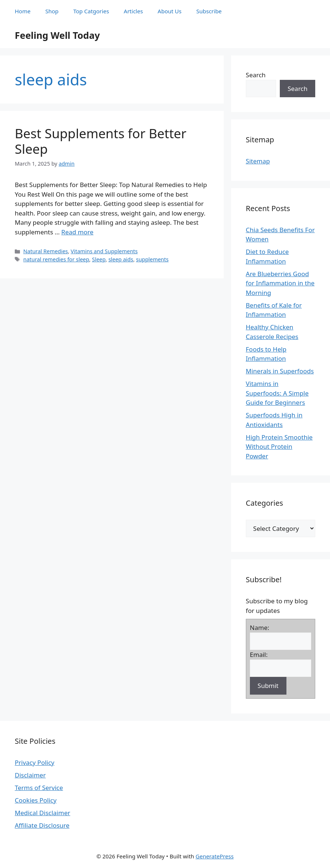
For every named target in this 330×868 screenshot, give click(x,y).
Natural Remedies (46, 251)
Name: (260, 628)
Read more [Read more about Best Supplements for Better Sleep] (77, 232)
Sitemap (258, 161)
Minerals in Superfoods (280, 371)
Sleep (99, 259)
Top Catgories (91, 11)
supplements (152, 259)
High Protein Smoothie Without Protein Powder (279, 447)
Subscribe (209, 11)
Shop (52, 11)
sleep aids (121, 259)
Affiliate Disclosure (42, 825)
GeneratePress (215, 856)
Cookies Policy (36, 800)
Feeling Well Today (57, 35)
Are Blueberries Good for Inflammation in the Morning (280, 283)
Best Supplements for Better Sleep (101, 141)
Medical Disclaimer (42, 813)
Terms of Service (39, 788)
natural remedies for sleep (56, 259)
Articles (133, 11)
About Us (170, 11)
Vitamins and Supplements (104, 251)
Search (256, 75)
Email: (259, 655)
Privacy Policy (35, 762)
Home (23, 11)
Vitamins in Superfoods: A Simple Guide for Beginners (277, 393)
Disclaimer (30, 775)
